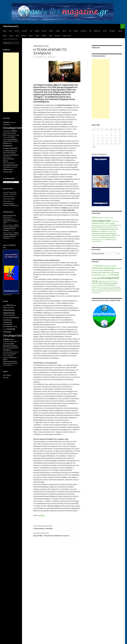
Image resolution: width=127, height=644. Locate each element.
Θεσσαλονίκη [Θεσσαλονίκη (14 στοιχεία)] (111, 287)
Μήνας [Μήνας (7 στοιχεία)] (119, 235)
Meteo (105, 31)
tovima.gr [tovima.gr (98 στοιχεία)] (114, 275)
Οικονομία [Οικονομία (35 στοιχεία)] (104, 237)
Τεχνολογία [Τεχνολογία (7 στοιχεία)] (103, 240)
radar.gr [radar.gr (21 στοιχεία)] (104, 275)
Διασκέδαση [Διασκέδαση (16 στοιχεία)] (113, 225)
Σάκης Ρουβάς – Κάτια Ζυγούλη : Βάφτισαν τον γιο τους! (57, 534)
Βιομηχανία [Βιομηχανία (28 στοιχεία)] (107, 283)
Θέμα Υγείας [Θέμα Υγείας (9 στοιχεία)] (110, 232)
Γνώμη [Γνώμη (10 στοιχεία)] (102, 225)
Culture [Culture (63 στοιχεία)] (95, 217)
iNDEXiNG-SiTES (67, 36)
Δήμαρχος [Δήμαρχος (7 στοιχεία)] (107, 225)
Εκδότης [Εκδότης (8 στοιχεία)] (105, 227)
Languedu (83, 31)
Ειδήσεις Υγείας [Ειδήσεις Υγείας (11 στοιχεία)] (95, 285)
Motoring (112, 31)
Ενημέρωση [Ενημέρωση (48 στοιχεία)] (105, 229)
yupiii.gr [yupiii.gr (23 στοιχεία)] (100, 281)
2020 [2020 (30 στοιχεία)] (101, 266)
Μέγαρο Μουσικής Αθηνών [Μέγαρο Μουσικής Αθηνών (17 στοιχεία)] (109, 235)
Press (17, 36)
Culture (17, 31)
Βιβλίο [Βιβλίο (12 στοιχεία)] (113, 223)
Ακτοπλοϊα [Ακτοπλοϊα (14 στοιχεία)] (101, 223)
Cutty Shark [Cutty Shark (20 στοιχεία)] (119, 268)
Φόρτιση (40, 46)
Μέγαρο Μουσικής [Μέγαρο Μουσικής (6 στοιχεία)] (96, 235)
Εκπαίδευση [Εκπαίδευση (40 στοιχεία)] (112, 285)
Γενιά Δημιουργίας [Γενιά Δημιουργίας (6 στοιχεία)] (96, 225)
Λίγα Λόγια (6, 378)
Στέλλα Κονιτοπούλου (9, 196)
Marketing (97, 31)
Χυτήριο (46, 46)
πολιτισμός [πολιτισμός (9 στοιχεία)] (95, 241)
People (11, 36)
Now (10, 31)
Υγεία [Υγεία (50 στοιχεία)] (108, 239)
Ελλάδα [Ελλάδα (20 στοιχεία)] (94, 229)
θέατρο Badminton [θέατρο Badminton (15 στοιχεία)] (116, 291)
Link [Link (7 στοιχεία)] (104, 218)
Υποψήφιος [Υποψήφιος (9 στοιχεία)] (113, 240)
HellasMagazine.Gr (11, 26)
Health (64, 31)
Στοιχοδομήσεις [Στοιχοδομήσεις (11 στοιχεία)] (96, 240)
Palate (5, 36)
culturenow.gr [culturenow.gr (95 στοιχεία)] (97, 268)
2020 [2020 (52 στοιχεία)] (97, 266)
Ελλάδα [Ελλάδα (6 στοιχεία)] (99, 229)
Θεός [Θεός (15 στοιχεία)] (115, 231)
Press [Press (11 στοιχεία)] (111, 218)
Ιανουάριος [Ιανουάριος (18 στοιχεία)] (118, 287)
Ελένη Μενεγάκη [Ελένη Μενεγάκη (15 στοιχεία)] (96, 287)
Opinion (120, 31)
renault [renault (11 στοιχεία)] (108, 275)
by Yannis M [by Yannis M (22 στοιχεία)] (113, 266)
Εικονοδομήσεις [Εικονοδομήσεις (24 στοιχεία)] (97, 227)
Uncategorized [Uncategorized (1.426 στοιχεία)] (101, 221)
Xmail (51, 36)
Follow (44, 31)
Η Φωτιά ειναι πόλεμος (9, 199)
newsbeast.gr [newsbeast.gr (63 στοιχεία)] (108, 270)
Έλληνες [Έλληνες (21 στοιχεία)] (112, 281)
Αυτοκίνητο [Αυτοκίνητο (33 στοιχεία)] (95, 283)
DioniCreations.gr (8, 201)
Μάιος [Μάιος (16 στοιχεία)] (114, 289)
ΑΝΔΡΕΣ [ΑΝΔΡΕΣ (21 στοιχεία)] (95, 223)
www (5, 31)
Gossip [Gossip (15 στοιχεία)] (100, 218)
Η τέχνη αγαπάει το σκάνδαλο (57, 527)
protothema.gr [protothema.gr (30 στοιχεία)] (115, 272)
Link (90, 31)
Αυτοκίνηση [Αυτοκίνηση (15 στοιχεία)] (108, 223)
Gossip (58, 31)
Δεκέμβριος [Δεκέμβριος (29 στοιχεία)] (114, 283)
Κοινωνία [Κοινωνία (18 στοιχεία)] (104, 233)
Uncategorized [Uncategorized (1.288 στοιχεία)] (109, 278)
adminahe (53, 57)
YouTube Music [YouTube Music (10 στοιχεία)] (115, 221)
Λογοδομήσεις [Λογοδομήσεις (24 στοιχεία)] (112, 233)
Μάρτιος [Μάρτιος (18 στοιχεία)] (119, 289)
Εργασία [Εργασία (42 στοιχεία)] (95, 231)
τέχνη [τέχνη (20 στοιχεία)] (99, 241)
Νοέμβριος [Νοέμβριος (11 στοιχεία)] (109, 291)
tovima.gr (41, 515)
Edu (31, 31)
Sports (31, 36)
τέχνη (35, 46)
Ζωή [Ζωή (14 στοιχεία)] (100, 231)
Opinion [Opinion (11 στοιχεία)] (107, 218)
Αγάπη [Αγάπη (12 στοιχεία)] (116, 281)
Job (70, 31)
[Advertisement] (101, 89)
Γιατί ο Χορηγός (7, 375)
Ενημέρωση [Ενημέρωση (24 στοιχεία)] (114, 229)
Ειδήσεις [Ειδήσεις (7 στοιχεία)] (119, 225)
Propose (24, 36)
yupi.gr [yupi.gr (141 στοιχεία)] (95, 281)
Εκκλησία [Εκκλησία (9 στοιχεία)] (109, 227)
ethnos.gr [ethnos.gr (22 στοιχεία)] (94, 270)
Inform (76, 31)
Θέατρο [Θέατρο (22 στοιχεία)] (104, 231)
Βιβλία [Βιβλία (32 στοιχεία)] (101, 283)
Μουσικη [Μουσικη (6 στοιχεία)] (98, 237)
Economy (24, 31)
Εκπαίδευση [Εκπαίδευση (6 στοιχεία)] (115, 227)
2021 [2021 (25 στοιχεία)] (107, 266)
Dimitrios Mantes (8, 225)
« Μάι (94, 147)
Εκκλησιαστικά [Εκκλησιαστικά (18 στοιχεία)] (103, 285)
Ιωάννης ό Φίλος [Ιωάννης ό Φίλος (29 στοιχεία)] (107, 289)
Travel (37, 36)
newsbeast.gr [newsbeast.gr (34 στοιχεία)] (96, 272)
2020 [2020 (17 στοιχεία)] (104, 266)
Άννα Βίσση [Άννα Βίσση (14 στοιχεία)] (106, 281)
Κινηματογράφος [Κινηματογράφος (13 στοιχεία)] (96, 233)
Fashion (37, 31)
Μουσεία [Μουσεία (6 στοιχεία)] (94, 237)
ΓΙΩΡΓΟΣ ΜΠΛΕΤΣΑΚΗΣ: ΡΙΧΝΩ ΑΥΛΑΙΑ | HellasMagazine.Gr (10, 217)
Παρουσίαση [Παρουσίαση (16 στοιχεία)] (112, 237)
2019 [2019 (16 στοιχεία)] (93, 266)
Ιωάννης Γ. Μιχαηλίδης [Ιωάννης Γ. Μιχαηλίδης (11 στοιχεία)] (97, 289)
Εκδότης (58, 36)
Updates (44, 36)
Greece (51, 31)
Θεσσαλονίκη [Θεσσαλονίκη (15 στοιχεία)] (104, 287)
